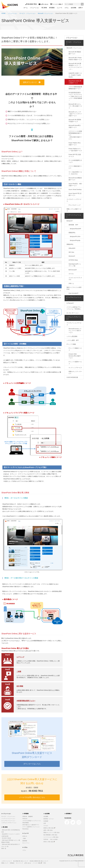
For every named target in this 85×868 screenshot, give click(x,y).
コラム (67, 8)
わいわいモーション (73, 313)
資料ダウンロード (32, 82)
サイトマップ (19, 863)
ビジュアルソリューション (74, 298)
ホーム (26, 8)
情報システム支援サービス (74, 210)
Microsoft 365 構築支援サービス (75, 53)
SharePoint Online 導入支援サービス (75, 82)
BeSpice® (70, 221)
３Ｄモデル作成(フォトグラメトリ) (31, 821)
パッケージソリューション (74, 216)
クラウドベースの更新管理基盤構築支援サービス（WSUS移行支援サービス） (75, 135)
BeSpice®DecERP (76, 229)
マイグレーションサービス (74, 324)
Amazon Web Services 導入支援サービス (75, 356)
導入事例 (44, 8)
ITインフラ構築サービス (75, 349)
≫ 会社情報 (47, 814)
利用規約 (12, 863)
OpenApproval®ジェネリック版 (75, 265)
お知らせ (25, 836)
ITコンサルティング (75, 205)
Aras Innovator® (73, 293)
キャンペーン (26, 843)
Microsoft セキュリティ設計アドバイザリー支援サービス (75, 114)
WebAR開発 (26, 823)
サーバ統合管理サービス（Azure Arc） (75, 173)
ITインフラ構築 (71, 344)
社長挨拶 (46, 821)
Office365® (72, 248)
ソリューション (34, 8)
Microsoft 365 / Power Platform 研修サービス (75, 59)
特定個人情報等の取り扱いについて (39, 861)
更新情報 (25, 841)
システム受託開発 (72, 336)
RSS (45, 863)
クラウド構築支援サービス (75, 167)
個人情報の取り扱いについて (21, 861)
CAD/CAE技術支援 (72, 377)
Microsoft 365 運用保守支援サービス (75, 121)
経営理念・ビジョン (49, 819)
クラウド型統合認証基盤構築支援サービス (75, 88)
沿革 (45, 823)
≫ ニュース (25, 833)
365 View (71, 252)
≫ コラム (25, 847)
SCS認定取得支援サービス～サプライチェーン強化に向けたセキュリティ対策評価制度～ (75, 96)
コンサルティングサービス (74, 200)
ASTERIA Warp (73, 260)
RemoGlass (25, 829)
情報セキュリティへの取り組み (52, 833)
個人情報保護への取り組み (50, 835)
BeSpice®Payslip (75, 240)
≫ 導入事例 (4, 827)
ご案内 (24, 838)
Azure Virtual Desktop (75, 189)
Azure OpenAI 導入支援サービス (75, 194)
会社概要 (46, 816)
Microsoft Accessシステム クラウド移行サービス (75, 331)
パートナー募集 (56, 4)
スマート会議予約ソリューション (31, 827)
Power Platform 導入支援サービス (75, 144)
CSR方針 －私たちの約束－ (51, 839)
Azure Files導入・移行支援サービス (75, 185)
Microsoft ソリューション (45, 13)
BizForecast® (73, 270)
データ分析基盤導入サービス (75, 161)
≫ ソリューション (6, 814)
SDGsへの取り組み (49, 842)
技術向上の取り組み (49, 828)
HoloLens (25, 819)
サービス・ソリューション (28, 13)
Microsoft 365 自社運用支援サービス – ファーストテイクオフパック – (75, 66)
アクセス (46, 826)
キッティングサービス (75, 368)
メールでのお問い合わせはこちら (32, 797)
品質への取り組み (48, 830)
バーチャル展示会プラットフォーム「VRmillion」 (74, 308)
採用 (80, 8)
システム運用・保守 (73, 340)
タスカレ (71, 274)
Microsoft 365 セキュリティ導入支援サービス (75, 106)
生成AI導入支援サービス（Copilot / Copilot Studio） (75, 75)
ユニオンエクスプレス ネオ (76, 279)
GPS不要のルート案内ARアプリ (31, 825)
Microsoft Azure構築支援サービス (75, 179)
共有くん (71, 283)
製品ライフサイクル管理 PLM (75, 288)
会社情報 (74, 8)
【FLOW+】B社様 (6, 838)
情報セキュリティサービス (75, 372)
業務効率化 (72, 233)
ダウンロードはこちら (32, 764)
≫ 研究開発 (25, 814)
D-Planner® (70, 303)
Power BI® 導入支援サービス (75, 155)
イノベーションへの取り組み (51, 837)
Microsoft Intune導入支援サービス (75, 126)
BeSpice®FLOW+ (75, 237)
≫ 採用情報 (68, 814)
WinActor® (72, 256)
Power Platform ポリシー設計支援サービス (75, 150)
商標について (5, 863)
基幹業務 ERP (73, 225)
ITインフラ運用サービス (75, 363)
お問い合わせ (43, 4)
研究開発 (52, 8)
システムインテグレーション (74, 318)
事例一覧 (4, 848)
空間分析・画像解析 (28, 816)
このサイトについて (7, 861)
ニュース (60, 8)
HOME (3, 13)
